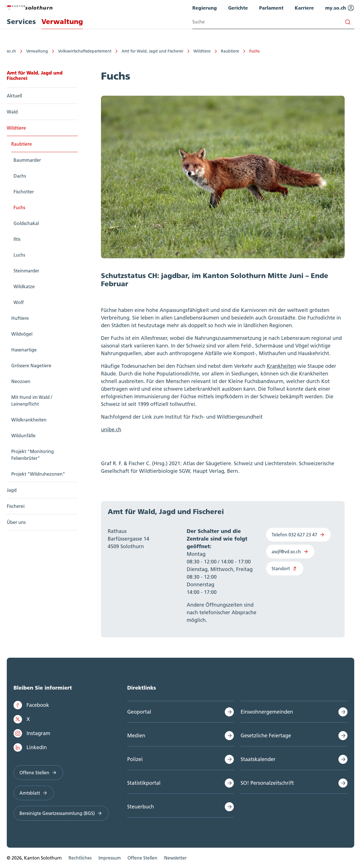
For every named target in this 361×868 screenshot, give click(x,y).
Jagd (12, 490)
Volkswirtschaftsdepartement (85, 51)
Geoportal (139, 712)
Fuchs (254, 51)
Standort (285, 569)
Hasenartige (24, 350)
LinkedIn (30, 747)
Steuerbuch (141, 807)
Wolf (19, 302)
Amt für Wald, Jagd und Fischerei (152, 51)
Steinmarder (26, 271)
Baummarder (27, 160)
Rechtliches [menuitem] (80, 858)
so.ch (11, 51)
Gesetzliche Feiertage (266, 735)
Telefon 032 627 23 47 (298, 535)
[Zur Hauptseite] (30, 7)
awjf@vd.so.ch (290, 552)
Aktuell (14, 96)
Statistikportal (144, 783)
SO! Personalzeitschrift (267, 783)
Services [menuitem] (21, 22)
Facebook (31, 705)
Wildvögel (22, 334)
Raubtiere (230, 51)
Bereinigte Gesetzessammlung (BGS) (61, 813)
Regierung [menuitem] (205, 8)
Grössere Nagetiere (31, 366)
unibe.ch (111, 429)
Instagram (32, 733)
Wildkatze (24, 287)
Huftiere (20, 318)
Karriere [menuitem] (304, 8)
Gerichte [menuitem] (238, 8)
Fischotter (24, 192)
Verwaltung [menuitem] (62, 22)
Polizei (135, 759)
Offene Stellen (38, 773)
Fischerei (16, 506)
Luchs (19, 255)
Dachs (20, 176)
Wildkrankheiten (29, 420)
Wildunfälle (23, 436)
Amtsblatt (34, 793)
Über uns (16, 522)
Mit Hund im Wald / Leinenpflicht (32, 401)
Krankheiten (281, 366)
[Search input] (273, 22)
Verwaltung (37, 51)
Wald (12, 112)
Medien (136, 735)
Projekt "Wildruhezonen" (38, 474)
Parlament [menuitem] (271, 8)
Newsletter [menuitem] (175, 858)
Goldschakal (26, 223)
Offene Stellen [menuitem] (142, 858)
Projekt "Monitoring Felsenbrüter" (33, 455)
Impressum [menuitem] (110, 858)
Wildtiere (202, 51)
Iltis (17, 239)
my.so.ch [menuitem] (340, 8)
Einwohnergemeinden (267, 712)
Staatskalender (258, 759)
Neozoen (21, 381)
